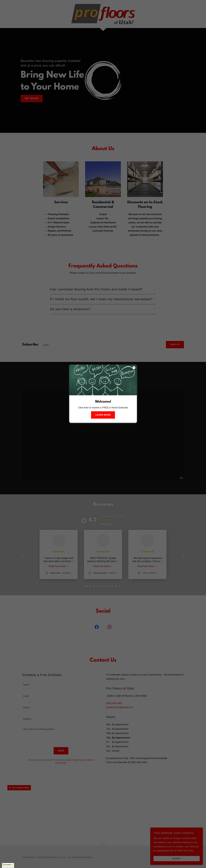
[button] (8, 866)
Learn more (103, 415)
